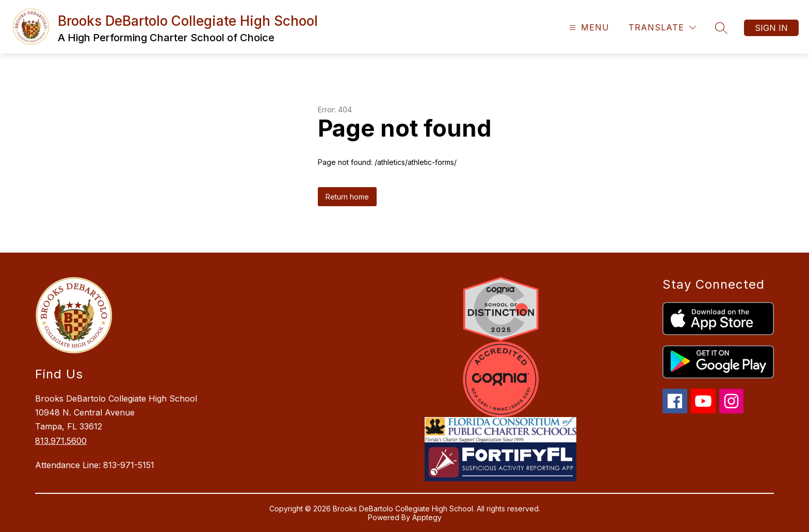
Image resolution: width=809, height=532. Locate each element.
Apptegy (427, 517)
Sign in (771, 28)
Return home (347, 197)
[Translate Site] (662, 28)
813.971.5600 (61, 441)
